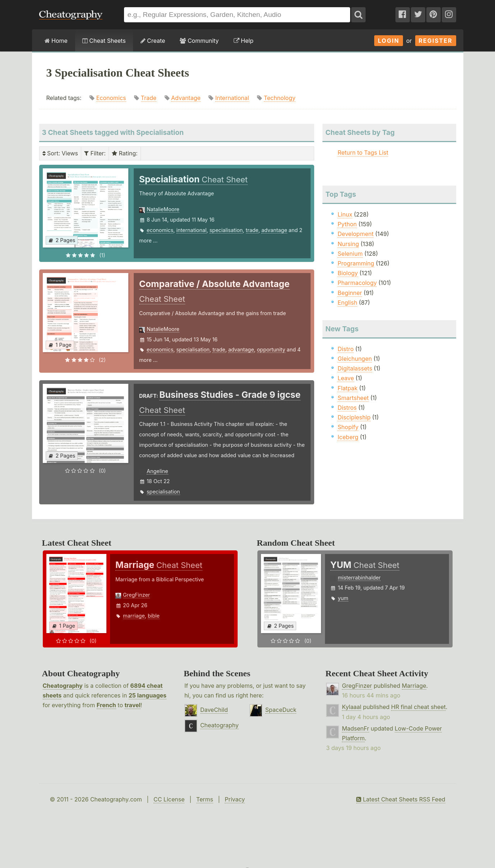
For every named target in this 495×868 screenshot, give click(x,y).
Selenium (350, 254)
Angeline (157, 471)
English (347, 303)
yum (343, 598)
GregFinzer (136, 595)
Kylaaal (352, 707)
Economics (111, 98)
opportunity (271, 349)
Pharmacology (357, 283)
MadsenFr (355, 728)
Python (347, 224)
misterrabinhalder (359, 578)
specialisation (226, 230)
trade (252, 230)
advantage (274, 230)
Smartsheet (353, 398)
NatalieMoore (163, 209)
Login (389, 41)
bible (154, 616)
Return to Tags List (363, 153)
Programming (356, 263)
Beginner (350, 293)
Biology (348, 273)
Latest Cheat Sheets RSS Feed (401, 799)
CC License (169, 799)
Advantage (186, 98)
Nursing (348, 244)
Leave (346, 378)
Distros (347, 408)
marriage (134, 616)
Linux (345, 214)
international (192, 230)
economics (160, 230)
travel (132, 705)
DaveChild (214, 710)
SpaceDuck (281, 710)
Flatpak (347, 388)
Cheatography (63, 686)
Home (56, 41)
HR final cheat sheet (418, 707)
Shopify (348, 427)
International (232, 98)
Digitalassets (355, 368)
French (106, 705)
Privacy (235, 799)
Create (153, 41)
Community (199, 41)
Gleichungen (355, 359)
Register (436, 41)
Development (356, 234)
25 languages (148, 695)
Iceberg (348, 437)
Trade (149, 98)
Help (244, 41)
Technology (280, 98)
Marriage (414, 686)
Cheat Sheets (104, 41)
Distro (345, 349)
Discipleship (354, 417)
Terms (205, 799)
